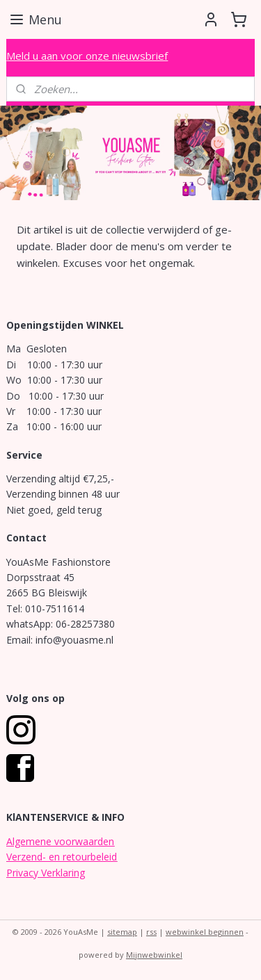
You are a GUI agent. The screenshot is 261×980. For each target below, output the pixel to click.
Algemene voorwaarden (60, 841)
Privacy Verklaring (46, 873)
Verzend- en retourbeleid (62, 857)
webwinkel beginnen (205, 932)
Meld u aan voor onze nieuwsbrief (87, 56)
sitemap (122, 932)
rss (151, 932)
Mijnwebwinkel (154, 955)
